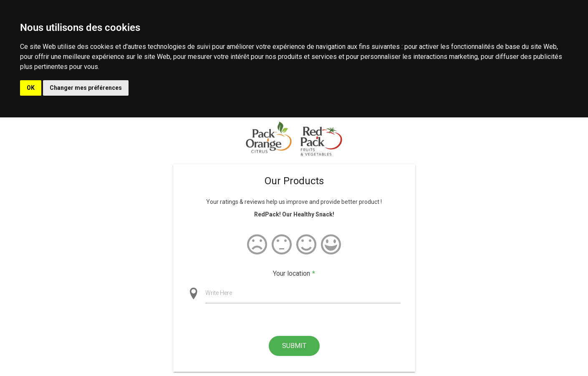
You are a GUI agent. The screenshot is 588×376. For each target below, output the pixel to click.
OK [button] (31, 88)
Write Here (219, 293)
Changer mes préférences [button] (86, 88)
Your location (294, 274)
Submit (294, 346)
